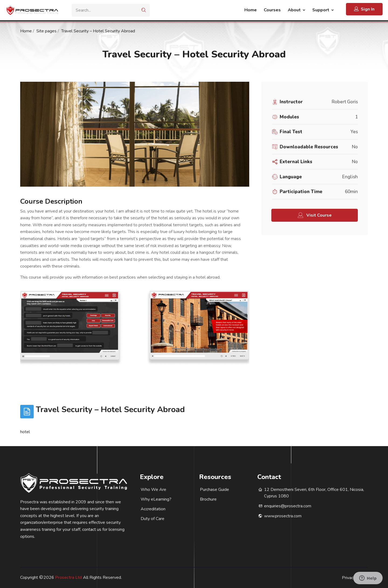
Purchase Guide (214, 490)
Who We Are (153, 490)
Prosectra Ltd (69, 577)
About (295, 10)
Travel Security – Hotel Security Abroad (98, 31)
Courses (272, 10)
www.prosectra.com (283, 516)
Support (321, 10)
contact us (92, 529)
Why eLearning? (156, 499)
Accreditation (153, 509)
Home (251, 10)
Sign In (364, 9)
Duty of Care (153, 519)
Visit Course (315, 215)
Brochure (208, 499)
